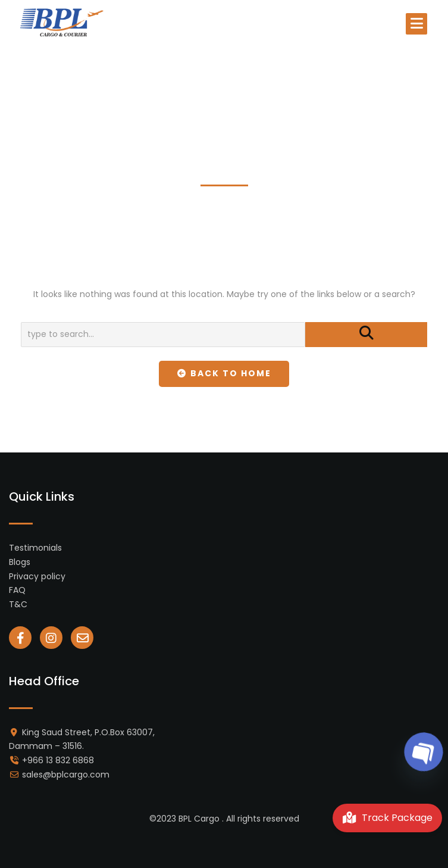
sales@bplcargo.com (66, 775)
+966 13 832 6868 (58, 760)
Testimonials (35, 548)
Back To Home (224, 373)
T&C (18, 604)
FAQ (17, 590)
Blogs (20, 562)
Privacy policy (37, 576)
